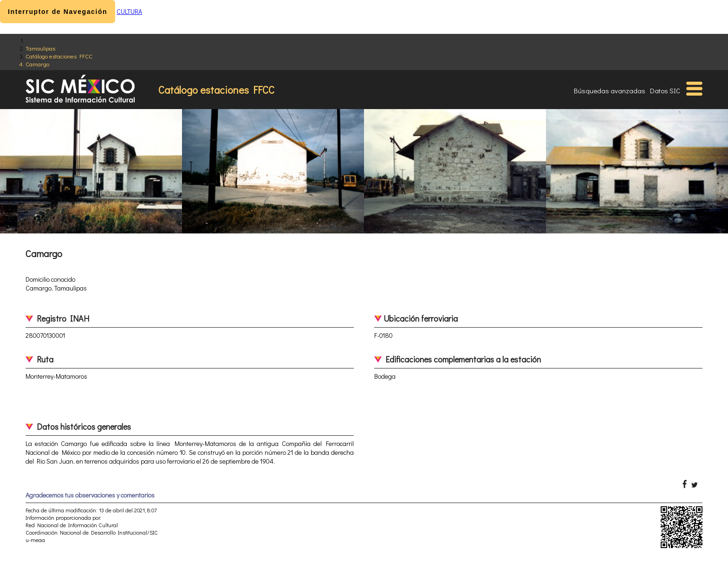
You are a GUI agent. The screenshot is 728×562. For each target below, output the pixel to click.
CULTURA (129, 11)
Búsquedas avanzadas (610, 90)
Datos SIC (665, 90)
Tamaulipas (40, 48)
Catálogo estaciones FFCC (59, 56)
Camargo (37, 64)
